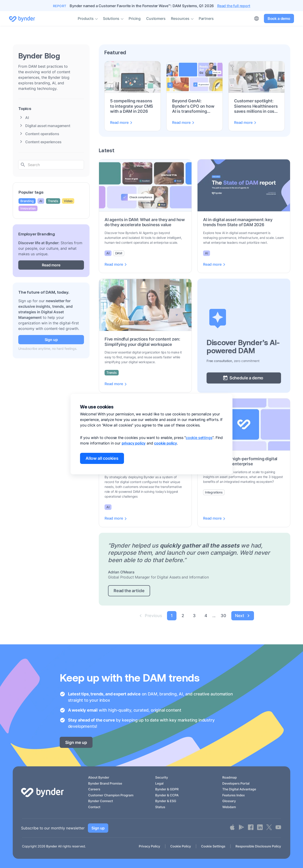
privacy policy (134, 443)
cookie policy (165, 443)
